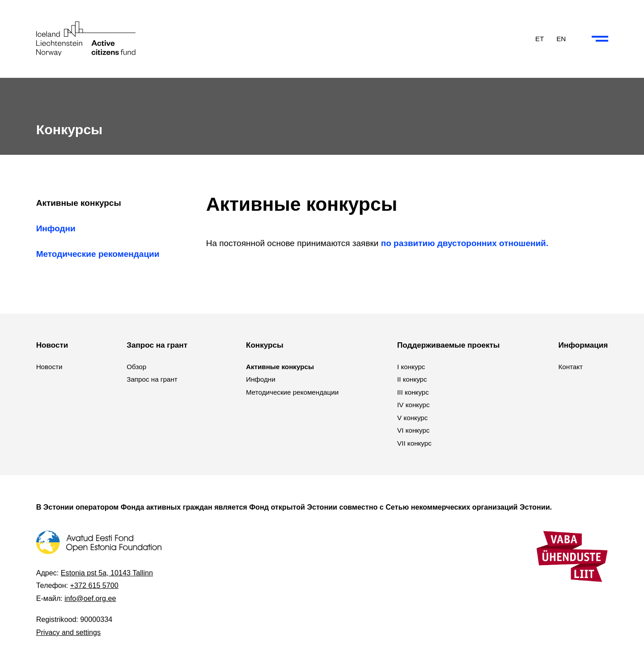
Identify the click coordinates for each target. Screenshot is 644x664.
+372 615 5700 (94, 585)
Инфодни (56, 228)
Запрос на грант (152, 379)
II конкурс (412, 379)
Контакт (570, 367)
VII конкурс (414, 443)
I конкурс (411, 367)
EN (561, 38)
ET (540, 38)
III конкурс (413, 392)
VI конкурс (413, 430)
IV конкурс (413, 405)
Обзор (136, 367)
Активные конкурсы (79, 203)
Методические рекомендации (98, 254)
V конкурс (412, 418)
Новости (49, 367)
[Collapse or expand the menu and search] (600, 39)
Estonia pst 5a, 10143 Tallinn (107, 573)
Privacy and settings (68, 632)
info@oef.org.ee (90, 598)
